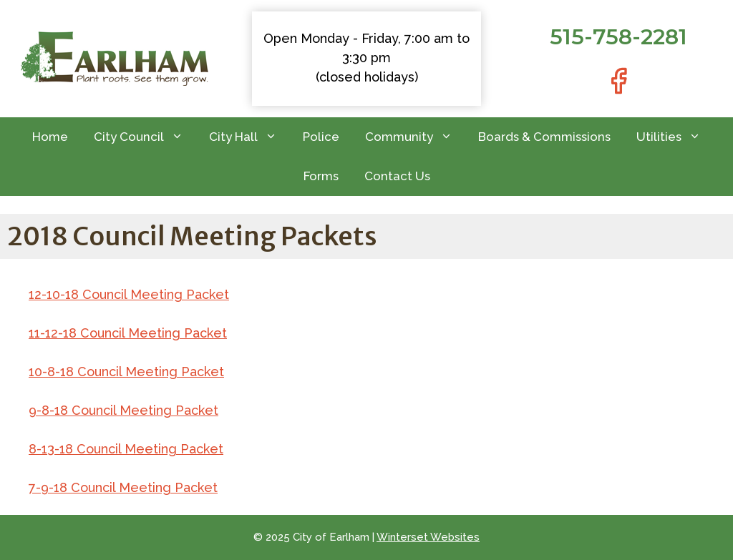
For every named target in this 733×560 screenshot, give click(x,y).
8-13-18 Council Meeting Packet (126, 449)
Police (321, 137)
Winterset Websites (428, 537)
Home (50, 137)
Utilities (675, 137)
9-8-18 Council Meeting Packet (123, 410)
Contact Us (397, 176)
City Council (145, 137)
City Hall (249, 137)
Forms (321, 176)
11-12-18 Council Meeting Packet (128, 333)
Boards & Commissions (544, 137)
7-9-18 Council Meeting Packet (123, 487)
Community (415, 137)
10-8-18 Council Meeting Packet (126, 372)
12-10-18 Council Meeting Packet (129, 294)
